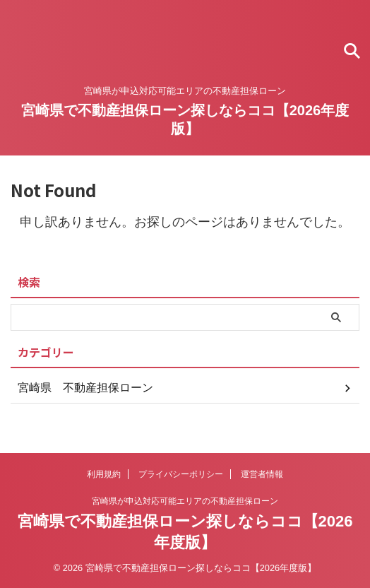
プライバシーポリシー (181, 474)
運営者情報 (262, 474)
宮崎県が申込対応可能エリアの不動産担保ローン (185, 501)
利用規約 (104, 474)
